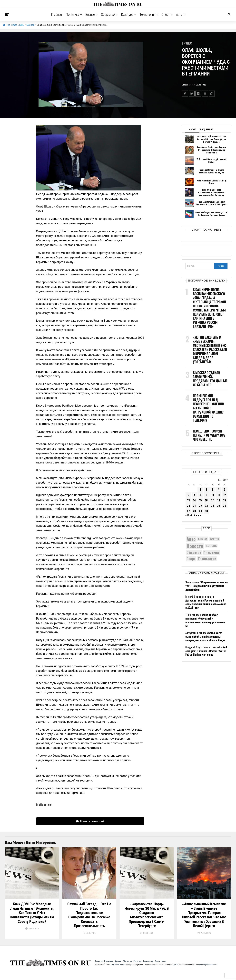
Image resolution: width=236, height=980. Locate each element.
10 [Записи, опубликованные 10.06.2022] (213, 495)
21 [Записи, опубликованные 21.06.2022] (194, 506)
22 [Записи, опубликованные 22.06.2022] (200, 506)
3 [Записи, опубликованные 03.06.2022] (212, 490)
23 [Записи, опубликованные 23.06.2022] (206, 506)
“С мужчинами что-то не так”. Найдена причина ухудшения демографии (206, 586)
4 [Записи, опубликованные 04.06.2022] (219, 490)
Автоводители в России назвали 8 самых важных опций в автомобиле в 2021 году (206, 604)
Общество (108, 15)
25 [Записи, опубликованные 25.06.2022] (219, 506)
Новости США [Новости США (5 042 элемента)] (211, 546)
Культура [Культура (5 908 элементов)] (214, 539)
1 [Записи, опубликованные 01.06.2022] (200, 490)
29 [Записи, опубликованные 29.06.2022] (200, 511)
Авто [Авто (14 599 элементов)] (191, 539)
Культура (127, 15)
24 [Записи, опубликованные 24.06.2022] (212, 506)
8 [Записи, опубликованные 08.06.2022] (200, 495)
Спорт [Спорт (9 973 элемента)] (191, 558)
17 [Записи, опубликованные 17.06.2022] (212, 500)
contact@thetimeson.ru (208, 971)
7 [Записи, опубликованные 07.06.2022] (194, 495)
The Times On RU (13, 25)
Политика (72, 15)
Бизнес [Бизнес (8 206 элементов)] (203, 539)
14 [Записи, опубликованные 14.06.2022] (194, 500)
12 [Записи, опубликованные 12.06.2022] (225, 495)
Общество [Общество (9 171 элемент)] (194, 552)
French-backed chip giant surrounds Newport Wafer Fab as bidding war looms (206, 651)
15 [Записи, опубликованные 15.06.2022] (200, 500)
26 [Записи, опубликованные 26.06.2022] (225, 506)
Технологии (147, 15)
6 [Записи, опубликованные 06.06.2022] (188, 495)
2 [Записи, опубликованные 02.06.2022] (206, 490)
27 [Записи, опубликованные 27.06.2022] (188, 511)
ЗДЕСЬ (175, 971)
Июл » (197, 515)
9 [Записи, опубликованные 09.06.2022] (206, 495)
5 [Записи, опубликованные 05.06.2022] (225, 490)
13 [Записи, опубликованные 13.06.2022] (188, 500)
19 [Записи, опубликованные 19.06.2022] (225, 500)
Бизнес (90, 15)
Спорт (166, 15)
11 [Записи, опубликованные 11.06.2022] (219, 495)
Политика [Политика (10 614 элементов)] (211, 552)
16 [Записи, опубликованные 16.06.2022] (206, 500)
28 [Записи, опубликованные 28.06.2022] (194, 511)
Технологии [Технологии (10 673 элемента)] (207, 559)
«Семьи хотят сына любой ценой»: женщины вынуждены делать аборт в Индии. (206, 636)
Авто (179, 15)
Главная (57, 15)
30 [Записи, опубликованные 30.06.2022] (206, 511)
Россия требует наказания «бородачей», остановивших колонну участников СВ (205, 620)
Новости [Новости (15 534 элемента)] (195, 546)
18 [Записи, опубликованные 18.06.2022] (219, 500)
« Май (189, 515)
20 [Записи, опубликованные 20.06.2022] (188, 506)
